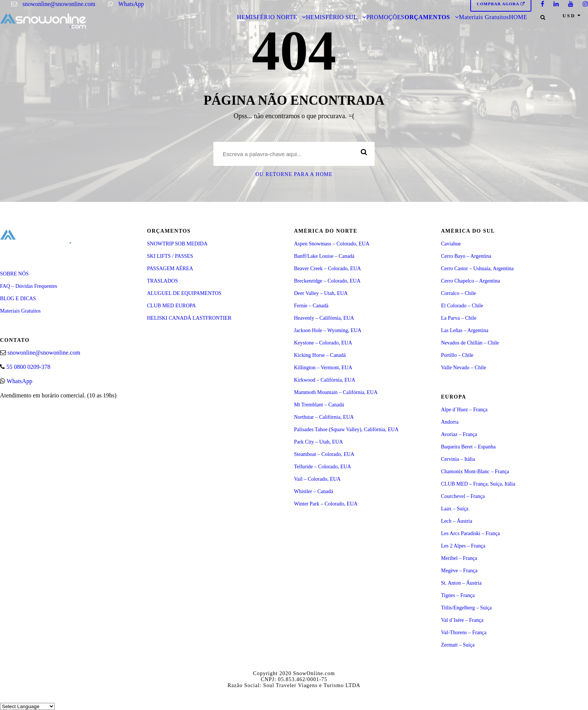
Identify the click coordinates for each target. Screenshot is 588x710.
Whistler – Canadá (313, 491)
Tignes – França (458, 595)
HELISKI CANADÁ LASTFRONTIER (189, 318)
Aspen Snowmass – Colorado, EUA (332, 244)
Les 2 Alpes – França (463, 546)
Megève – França (459, 571)
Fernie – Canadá (311, 306)
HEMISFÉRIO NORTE (267, 17)
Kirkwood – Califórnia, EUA (325, 380)
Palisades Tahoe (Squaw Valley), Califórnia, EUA (346, 429)
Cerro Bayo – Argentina (466, 256)
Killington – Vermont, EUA (323, 368)
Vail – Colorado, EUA (317, 479)
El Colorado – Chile (462, 306)
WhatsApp (131, 4)
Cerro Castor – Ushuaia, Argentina (477, 269)
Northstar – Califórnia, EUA (324, 417)
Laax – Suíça (455, 509)
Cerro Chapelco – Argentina (470, 281)
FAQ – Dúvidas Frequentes (29, 286)
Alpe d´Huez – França (464, 410)
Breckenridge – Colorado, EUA (327, 281)
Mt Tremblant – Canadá (319, 405)
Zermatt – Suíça (458, 645)
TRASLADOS (162, 281)
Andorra (450, 422)
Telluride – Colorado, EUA (322, 467)
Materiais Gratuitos (484, 17)
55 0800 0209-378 (28, 367)
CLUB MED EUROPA (171, 306)
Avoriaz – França (459, 434)
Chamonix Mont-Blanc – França (475, 472)
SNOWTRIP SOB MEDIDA (177, 244)
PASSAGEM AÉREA (170, 269)
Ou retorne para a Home (294, 174)
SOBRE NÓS (14, 274)
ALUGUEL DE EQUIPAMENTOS (184, 293)
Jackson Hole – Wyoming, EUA (328, 330)
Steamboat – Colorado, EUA (324, 454)
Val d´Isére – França (462, 620)
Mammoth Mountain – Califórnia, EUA (336, 392)
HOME (518, 17)
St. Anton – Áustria (461, 583)
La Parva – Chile (459, 318)
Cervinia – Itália (458, 459)
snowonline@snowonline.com (59, 4)
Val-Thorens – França (464, 633)
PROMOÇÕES (385, 17)
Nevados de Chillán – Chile (470, 343)
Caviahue (451, 244)
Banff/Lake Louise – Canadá (324, 256)
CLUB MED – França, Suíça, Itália (478, 484)
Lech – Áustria (457, 521)
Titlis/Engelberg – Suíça (466, 608)
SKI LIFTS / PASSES (170, 256)
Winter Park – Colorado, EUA (326, 504)
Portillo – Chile (457, 355)
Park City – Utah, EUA (318, 442)
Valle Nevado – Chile (463, 368)
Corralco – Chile (458, 293)
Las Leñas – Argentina (465, 330)
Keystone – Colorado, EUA (323, 343)
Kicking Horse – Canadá (320, 355)
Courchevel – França (463, 496)
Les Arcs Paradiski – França (470, 533)
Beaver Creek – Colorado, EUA (327, 269)
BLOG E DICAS (18, 299)
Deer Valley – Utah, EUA (321, 293)
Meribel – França (459, 558)
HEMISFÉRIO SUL (332, 17)
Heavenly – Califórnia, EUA (324, 318)
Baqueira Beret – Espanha (468, 447)
